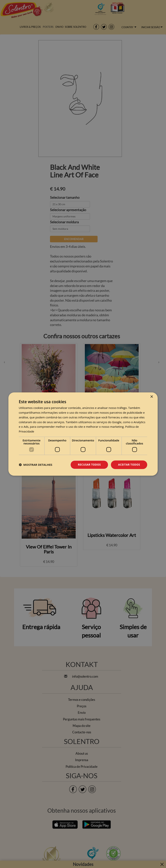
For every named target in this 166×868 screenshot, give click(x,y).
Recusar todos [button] (89, 465)
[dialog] (83, 434)
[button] (36, 465)
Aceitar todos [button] (129, 465)
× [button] (151, 397)
